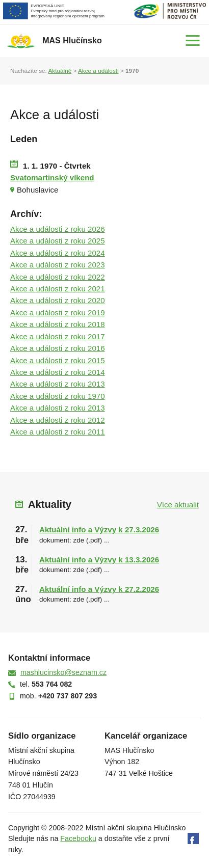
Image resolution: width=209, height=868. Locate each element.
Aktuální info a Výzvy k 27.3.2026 (99, 530)
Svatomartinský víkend (52, 178)
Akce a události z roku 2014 (58, 372)
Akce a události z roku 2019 (58, 313)
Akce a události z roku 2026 (58, 229)
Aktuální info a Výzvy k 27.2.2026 (99, 589)
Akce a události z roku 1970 (58, 396)
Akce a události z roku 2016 (58, 348)
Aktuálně (60, 71)
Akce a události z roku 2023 (58, 265)
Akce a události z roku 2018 (58, 324)
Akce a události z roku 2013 (58, 384)
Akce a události (98, 71)
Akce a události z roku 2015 (58, 360)
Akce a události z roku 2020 (58, 300)
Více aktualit (178, 505)
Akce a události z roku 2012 (58, 420)
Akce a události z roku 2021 (58, 289)
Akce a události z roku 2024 (58, 253)
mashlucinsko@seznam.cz (63, 672)
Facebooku (78, 838)
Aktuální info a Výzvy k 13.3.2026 (99, 560)
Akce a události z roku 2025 (58, 241)
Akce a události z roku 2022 (58, 277)
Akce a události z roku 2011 (58, 432)
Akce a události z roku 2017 (58, 336)
